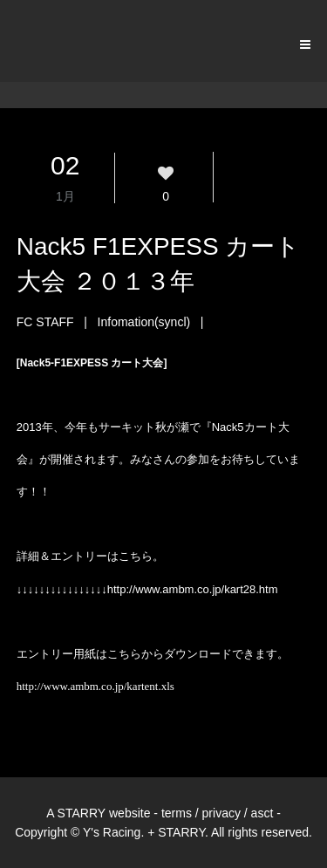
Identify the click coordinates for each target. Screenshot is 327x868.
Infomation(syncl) (144, 322)
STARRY (82, 813)
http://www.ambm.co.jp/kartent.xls (95, 686)
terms (177, 813)
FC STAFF (45, 322)
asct (262, 813)
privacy (221, 813)
